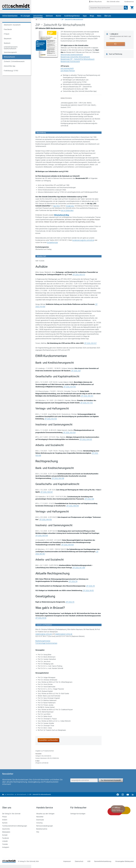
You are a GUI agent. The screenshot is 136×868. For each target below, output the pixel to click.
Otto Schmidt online (113, 2)
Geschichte (6, 832)
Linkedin (5, 844)
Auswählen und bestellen (49, 740)
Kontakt (5, 838)
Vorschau (39, 826)
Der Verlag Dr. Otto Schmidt (11, 817)
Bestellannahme (42, 832)
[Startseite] (9, 865)
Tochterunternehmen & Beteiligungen (15, 829)
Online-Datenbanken (10, 16)
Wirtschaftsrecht (54, 20)
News (99, 16)
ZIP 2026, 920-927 (91, 344)
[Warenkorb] (132, 8)
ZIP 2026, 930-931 (87, 396)
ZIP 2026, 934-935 (86, 440)
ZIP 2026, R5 (70, 602)
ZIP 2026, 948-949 (73, 506)
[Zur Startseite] (36, 20)
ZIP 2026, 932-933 (51, 419)
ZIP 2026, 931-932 (87, 403)
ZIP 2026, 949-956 (46, 520)
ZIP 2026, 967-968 (79, 568)
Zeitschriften (38, 16)
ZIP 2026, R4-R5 (88, 591)
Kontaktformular (52, 243)
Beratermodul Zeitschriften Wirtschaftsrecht (75, 57)
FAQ (38, 835)
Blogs (92, 16)
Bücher (58, 16)
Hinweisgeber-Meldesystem (124, 865)
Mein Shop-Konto (96, 2)
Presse (5, 820)
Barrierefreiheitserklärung (103, 865)
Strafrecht (7, 43)
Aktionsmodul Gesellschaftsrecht (72, 55)
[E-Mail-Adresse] (84, 783)
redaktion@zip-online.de (44, 634)
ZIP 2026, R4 (73, 582)
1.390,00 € (121, 37)
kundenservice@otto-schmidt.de (83, 240)
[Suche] (106, 8)
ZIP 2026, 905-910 (79, 275)
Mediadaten (6, 835)
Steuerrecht (8, 39)
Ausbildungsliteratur (72, 16)
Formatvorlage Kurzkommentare (46, 643)
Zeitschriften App (10, 66)
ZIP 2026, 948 (89, 499)
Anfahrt (5, 823)
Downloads (40, 823)
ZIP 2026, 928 (76, 371)
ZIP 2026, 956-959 (42, 536)
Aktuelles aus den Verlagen (45, 817)
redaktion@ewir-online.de (64, 634)
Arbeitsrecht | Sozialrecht (12, 25)
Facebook (6, 841)
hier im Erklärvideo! (67, 211)
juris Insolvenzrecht (67, 69)
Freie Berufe (8, 30)
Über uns (108, 16)
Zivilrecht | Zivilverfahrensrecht (14, 62)
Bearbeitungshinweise (43, 641)
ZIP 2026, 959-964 (68, 545)
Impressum (67, 865)
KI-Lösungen (25, 16)
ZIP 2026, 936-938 (58, 479)
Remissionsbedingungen (45, 829)
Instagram (6, 850)
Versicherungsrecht (10, 53)
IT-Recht (7, 34)
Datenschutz (79, 865)
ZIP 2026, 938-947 (47, 492)
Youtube (5, 847)
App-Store (57, 206)
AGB (89, 865)
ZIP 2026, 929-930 (70, 387)
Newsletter (40, 820)
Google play (70, 206)
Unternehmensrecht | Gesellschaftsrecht (11, 48)
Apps (85, 16)
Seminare (49, 16)
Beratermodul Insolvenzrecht (70, 62)
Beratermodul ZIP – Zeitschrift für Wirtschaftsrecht (78, 59)
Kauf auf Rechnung (116, 54)
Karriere (5, 826)
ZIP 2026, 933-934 (69, 433)
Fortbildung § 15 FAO (11, 71)
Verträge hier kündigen (78, 817)
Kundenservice (129, 2)
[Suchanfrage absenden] (126, 8)
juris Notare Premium (68, 71)
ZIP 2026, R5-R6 (41, 618)
